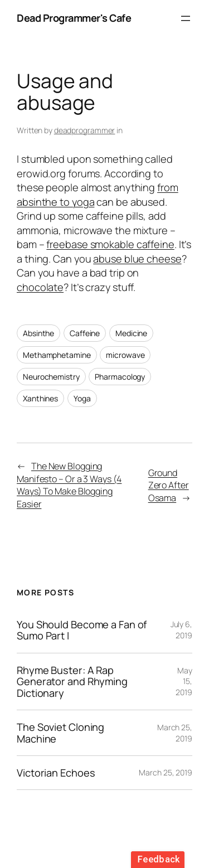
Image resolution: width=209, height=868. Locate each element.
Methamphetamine (57, 355)
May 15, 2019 (184, 681)
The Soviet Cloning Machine (60, 733)
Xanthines (40, 398)
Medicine (131, 333)
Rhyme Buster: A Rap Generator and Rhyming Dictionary (72, 682)
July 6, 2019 (181, 630)
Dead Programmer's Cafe (74, 18)
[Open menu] (186, 18)
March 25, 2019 (166, 772)
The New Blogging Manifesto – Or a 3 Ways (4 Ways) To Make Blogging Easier (69, 485)
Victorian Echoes (56, 773)
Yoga (82, 398)
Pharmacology (120, 377)
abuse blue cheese (137, 259)
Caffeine (85, 333)
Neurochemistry (51, 377)
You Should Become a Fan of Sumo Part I (82, 630)
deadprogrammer (85, 130)
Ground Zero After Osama (169, 485)
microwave (125, 355)
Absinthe (38, 333)
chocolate (40, 287)
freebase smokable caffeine (110, 244)
